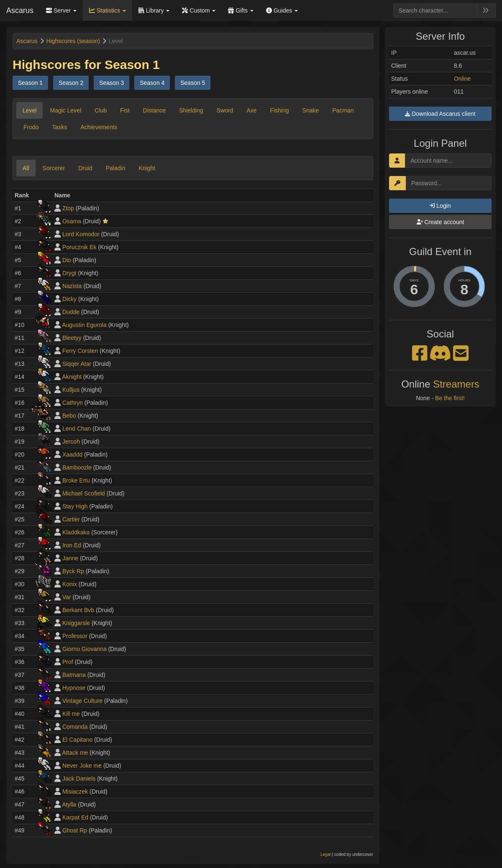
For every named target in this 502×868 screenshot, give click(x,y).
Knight (147, 168)
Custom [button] (199, 10)
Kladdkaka (76, 532)
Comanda (75, 727)
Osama (72, 221)
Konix (70, 584)
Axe (251, 110)
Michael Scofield (84, 493)
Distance (154, 110)
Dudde (71, 312)
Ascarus (20, 10)
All (26, 168)
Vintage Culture (82, 701)
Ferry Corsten (80, 351)
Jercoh (71, 442)
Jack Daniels (79, 779)
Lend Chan (77, 429)
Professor (75, 636)
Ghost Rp (75, 830)
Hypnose (74, 688)
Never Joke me (82, 766)
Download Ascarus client (440, 114)
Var (67, 597)
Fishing (279, 110)
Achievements (99, 127)
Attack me (75, 753)
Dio (67, 260)
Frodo (31, 127)
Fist (125, 110)
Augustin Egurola (84, 325)
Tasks (60, 127)
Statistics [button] (108, 10)
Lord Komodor (81, 234)
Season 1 (30, 83)
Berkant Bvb (78, 610)
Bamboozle (77, 467)
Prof (68, 662)
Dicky (69, 299)
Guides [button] (282, 10)
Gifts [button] (241, 10)
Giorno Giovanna (85, 649)
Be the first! (450, 398)
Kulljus (71, 390)
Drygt (69, 273)
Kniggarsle (76, 623)
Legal (325, 854)
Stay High (75, 506)
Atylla (69, 804)
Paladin (116, 168)
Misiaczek (75, 791)
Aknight (72, 377)
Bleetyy (72, 338)
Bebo (69, 416)
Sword (225, 110)
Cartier (71, 519)
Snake (311, 110)
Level (29, 110)
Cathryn (73, 403)
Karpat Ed (75, 817)
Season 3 (111, 83)
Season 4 (152, 83)
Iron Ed (72, 545)
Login (440, 206)
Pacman (343, 110)
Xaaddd (72, 454)
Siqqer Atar (77, 364)
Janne (70, 558)
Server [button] (61, 10)
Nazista (72, 286)
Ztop (68, 208)
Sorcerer (54, 168)
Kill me (71, 714)
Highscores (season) (73, 41)
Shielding (191, 110)
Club (101, 110)
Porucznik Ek (79, 247)
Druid (85, 168)
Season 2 (71, 83)
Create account (441, 222)
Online (462, 79)
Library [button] (154, 10)
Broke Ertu (76, 480)
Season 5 (193, 83)
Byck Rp (73, 571)
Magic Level (65, 110)
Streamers (456, 384)
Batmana (74, 675)
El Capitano (77, 740)
